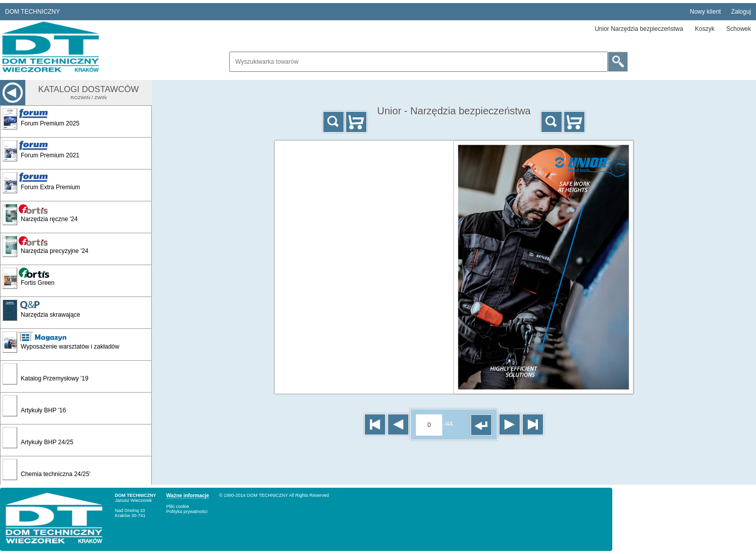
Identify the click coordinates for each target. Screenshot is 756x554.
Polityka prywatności (187, 512)
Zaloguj (741, 12)
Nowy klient (705, 12)
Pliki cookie (178, 506)
